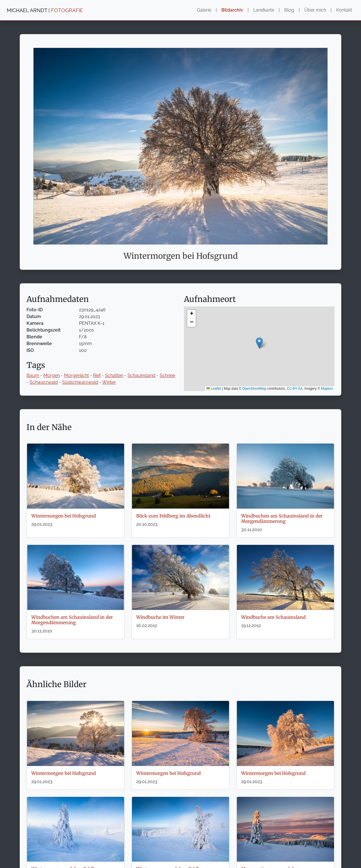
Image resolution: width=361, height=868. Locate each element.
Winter (109, 382)
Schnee (167, 375)
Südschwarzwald (80, 382)
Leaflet (214, 389)
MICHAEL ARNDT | (45, 10)
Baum (33, 375)
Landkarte (264, 10)
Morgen (52, 375)
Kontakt (344, 10)
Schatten (114, 375)
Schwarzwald (44, 382)
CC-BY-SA (295, 389)
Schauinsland (141, 375)
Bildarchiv (232, 10)
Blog (289, 10)
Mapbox (327, 389)
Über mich (315, 10)
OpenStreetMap (254, 389)
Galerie (204, 10)
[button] (259, 343)
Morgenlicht (76, 375)
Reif (97, 375)
